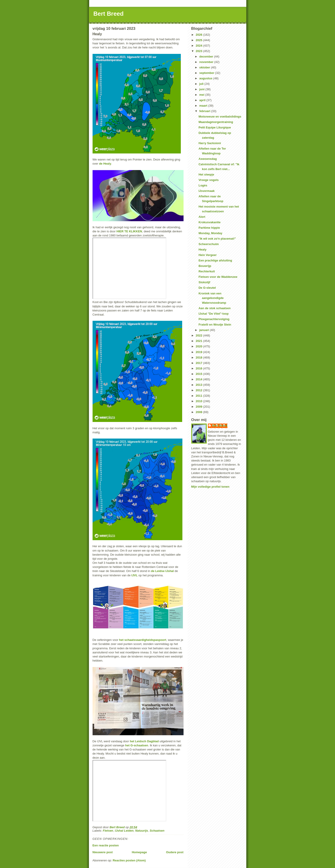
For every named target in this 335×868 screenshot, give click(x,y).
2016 (200, 368)
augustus (206, 78)
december (207, 56)
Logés (203, 185)
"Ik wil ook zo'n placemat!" (217, 239)
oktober (205, 67)
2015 (200, 374)
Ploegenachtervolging (214, 319)
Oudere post (175, 852)
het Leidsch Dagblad (144, 741)
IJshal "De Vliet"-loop (214, 314)
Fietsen (108, 831)
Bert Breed (109, 14)
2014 (200, 379)
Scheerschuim (209, 244)
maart (204, 106)
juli (202, 84)
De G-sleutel (207, 288)
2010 (200, 401)
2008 (200, 412)
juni (202, 89)
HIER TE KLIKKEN (129, 231)
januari (204, 330)
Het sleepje (206, 174)
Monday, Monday (210, 233)
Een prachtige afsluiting (215, 260)
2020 (200, 346)
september (207, 73)
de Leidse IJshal (162, 571)
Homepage (139, 852)
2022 (200, 335)
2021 (200, 341)
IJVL (135, 575)
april (203, 100)
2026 (200, 35)
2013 (200, 385)
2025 (200, 40)
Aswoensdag (208, 159)
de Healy (105, 164)
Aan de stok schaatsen (215, 308)
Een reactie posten (106, 845)
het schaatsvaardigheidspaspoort (143, 640)
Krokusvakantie (210, 222)
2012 (200, 390)
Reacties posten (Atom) (129, 860)
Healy (203, 250)
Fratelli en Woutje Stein (215, 325)
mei (202, 95)
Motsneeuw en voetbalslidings (220, 117)
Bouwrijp (205, 266)
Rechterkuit (207, 271)
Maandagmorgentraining (216, 122)
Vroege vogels (209, 180)
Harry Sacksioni (210, 143)
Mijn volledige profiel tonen (210, 487)
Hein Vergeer (208, 255)
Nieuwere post (103, 852)
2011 (200, 396)
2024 (200, 46)
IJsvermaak (207, 191)
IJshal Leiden (124, 831)
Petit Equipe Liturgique (215, 127)
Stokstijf (204, 282)
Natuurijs (141, 831)
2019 (200, 352)
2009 (200, 407)
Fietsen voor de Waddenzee (218, 277)
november (207, 62)
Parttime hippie (209, 228)
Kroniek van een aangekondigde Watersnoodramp (212, 298)
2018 (200, 357)
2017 (200, 363)
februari (205, 111)
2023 (200, 51)
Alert (202, 217)
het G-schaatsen (137, 745)
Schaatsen (157, 831)
